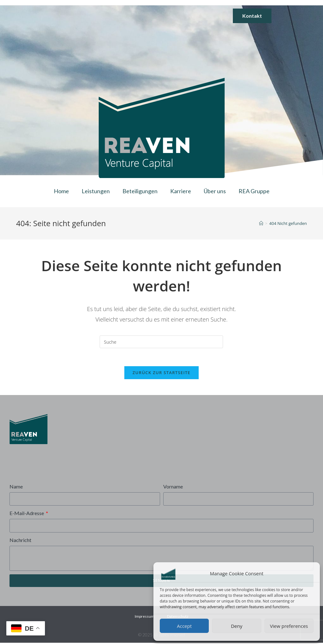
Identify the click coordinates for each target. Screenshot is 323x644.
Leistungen (96, 191)
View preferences (289, 626)
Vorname (173, 487)
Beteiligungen (140, 191)
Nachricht (20, 541)
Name (16, 487)
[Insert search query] (161, 342)
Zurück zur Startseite (161, 373)
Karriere (181, 191)
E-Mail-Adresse (27, 514)
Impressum (145, 618)
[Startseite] (261, 223)
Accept (184, 626)
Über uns (215, 191)
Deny (237, 626)
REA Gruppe (254, 191)
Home (61, 191)
